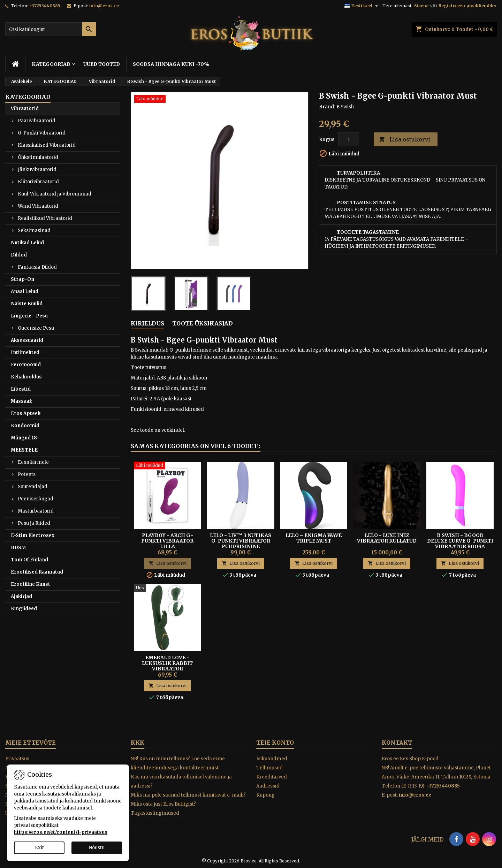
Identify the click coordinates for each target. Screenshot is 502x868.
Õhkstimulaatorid (38, 157)
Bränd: (327, 107)
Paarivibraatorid (37, 121)
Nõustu (97, 848)
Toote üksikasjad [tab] (203, 323)
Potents (27, 474)
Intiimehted (25, 352)
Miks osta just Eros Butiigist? (163, 804)
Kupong (265, 795)
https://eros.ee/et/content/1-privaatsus (61, 832)
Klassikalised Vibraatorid (47, 145)
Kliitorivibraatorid (38, 182)
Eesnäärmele (33, 462)
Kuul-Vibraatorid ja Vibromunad (55, 194)
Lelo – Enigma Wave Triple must (314, 538)
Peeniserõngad (36, 499)
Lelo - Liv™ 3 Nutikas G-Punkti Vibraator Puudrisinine (241, 541)
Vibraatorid (25, 109)
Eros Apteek (26, 413)
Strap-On (22, 279)
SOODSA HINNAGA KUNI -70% (171, 64)
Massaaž (21, 401)
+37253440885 (45, 6)
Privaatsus (17, 759)
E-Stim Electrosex (33, 535)
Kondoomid (25, 426)
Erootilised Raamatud (37, 572)
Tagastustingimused (155, 813)
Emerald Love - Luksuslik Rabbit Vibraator (167, 663)
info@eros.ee (104, 6)
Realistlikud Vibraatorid (45, 218)
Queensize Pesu (36, 328)
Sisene (421, 6)
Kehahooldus (26, 377)
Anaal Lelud (25, 291)
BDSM (18, 548)
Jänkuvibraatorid (37, 170)
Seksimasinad (34, 231)
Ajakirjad (21, 596)
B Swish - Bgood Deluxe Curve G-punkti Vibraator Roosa (460, 541)
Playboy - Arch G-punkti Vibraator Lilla (167, 541)
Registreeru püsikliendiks (467, 6)
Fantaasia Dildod (37, 267)
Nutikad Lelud (27, 243)
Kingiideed (24, 609)
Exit (39, 848)
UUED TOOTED (102, 64)
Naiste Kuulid (27, 304)
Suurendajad (33, 487)
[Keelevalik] (362, 6)
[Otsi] (51, 29)
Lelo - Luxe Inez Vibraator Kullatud (387, 538)
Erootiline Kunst (31, 584)
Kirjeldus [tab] (147, 323)
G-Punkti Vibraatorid (42, 133)
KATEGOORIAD (51, 64)
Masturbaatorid (36, 511)
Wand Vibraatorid (38, 206)
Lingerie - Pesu (29, 316)
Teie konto (275, 743)
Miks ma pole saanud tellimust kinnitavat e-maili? (188, 795)
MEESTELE (24, 450)
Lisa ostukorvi (405, 140)
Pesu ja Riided (34, 523)
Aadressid (268, 786)
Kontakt (397, 743)
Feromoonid (26, 365)
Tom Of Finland (29, 560)
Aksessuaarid (27, 340)
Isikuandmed (272, 759)
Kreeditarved (272, 777)
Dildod (19, 255)
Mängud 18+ (25, 438)
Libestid (21, 389)
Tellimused (269, 768)
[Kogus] (349, 139)
